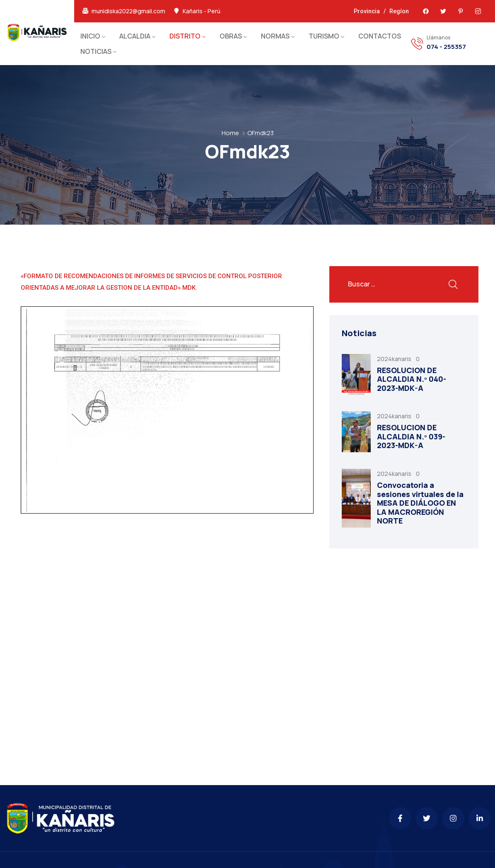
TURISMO (324, 36)
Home (230, 133)
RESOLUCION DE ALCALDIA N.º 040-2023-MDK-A (412, 379)
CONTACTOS (380, 36)
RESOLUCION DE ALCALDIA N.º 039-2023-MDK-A (411, 436)
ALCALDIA (135, 36)
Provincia (367, 11)
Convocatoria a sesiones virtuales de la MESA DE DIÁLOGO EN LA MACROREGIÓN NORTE (420, 503)
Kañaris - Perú (202, 11)
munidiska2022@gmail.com (128, 11)
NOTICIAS (96, 51)
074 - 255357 (446, 47)
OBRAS (231, 36)
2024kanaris (395, 359)
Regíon (399, 11)
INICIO (90, 36)
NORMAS (275, 36)
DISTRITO (185, 36)
